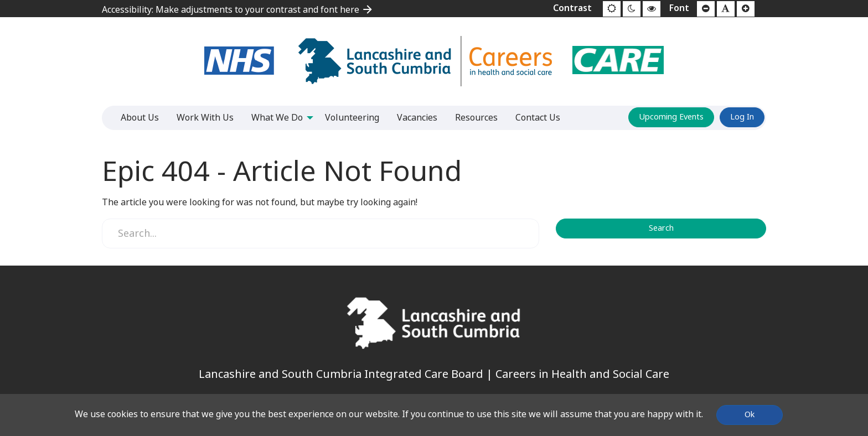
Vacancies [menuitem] (417, 118)
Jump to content (0, 0)
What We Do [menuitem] (277, 118)
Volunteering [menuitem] (352, 118)
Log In (742, 117)
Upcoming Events (671, 117)
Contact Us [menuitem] (538, 118)
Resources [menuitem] (476, 118)
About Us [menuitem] (140, 118)
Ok (750, 415)
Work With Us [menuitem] (205, 118)
